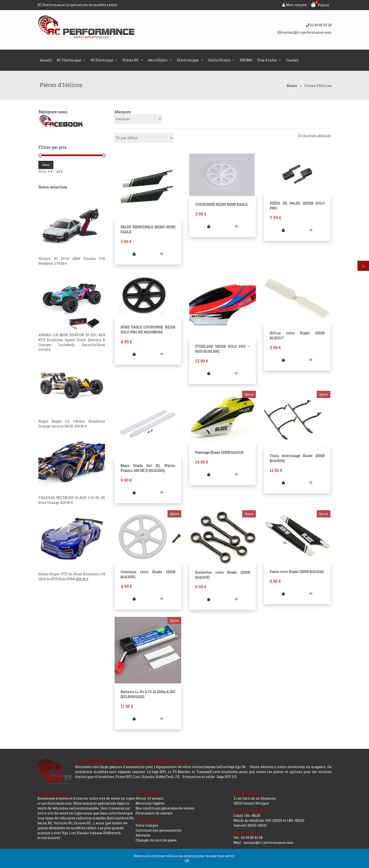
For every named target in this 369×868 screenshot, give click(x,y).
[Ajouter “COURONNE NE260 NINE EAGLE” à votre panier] (209, 226)
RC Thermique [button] (71, 60)
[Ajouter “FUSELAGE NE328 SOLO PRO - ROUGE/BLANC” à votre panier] (209, 374)
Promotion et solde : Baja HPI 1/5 (209, 777)
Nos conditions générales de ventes (165, 808)
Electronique (190, 60)
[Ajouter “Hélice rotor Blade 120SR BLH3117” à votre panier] (284, 361)
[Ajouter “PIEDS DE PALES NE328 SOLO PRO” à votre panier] (284, 230)
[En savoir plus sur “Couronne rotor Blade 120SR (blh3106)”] (134, 600)
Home (292, 86)
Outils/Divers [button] (222, 60)
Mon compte (294, 5)
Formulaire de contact (154, 813)
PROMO (246, 60)
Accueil (46, 60)
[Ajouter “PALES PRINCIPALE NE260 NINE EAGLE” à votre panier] (134, 254)
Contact (293, 60)
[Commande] (144, 138)
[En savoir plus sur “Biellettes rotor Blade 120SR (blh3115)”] (209, 601)
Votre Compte (147, 825)
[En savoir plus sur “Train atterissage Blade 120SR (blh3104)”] (284, 483)
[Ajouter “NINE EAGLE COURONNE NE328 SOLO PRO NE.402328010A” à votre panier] (134, 354)
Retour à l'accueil (150, 798)
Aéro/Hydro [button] (160, 60)
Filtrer (45, 165)
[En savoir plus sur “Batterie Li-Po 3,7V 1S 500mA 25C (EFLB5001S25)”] (134, 721)
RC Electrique (104, 60)
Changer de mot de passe (156, 840)
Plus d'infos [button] (269, 60)
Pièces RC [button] (133, 60)
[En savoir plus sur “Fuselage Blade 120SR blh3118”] (209, 475)
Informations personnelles (158, 830)
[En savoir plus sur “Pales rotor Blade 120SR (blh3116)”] (284, 595)
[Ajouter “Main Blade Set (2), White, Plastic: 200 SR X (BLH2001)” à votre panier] (134, 494)
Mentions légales (150, 803)
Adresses (143, 835)
